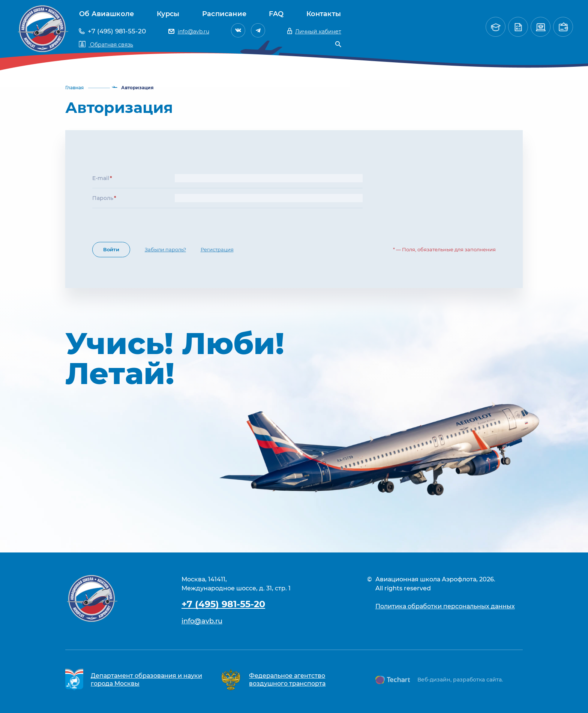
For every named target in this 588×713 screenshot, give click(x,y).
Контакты (324, 14)
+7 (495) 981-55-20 (223, 604)
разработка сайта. (478, 680)
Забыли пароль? (165, 249)
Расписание (224, 14)
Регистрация (217, 249)
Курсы (168, 14)
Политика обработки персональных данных (445, 606)
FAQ (276, 14)
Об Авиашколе (106, 14)
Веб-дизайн (434, 680)
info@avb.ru (202, 621)
